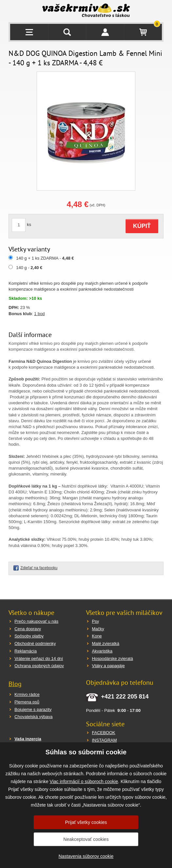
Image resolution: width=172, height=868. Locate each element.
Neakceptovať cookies (86, 839)
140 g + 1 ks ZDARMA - (45, 258)
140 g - (29, 268)
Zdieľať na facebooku (39, 568)
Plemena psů (27, 702)
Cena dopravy (28, 629)
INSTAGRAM (104, 740)
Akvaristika (102, 651)
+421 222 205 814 (125, 697)
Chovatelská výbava (33, 717)
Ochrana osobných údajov (39, 666)
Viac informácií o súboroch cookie (84, 781)
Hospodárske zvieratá (112, 659)
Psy (95, 621)
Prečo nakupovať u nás (36, 621)
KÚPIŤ (142, 226)
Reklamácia (26, 651)
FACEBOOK (104, 733)
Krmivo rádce (27, 694)
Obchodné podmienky (35, 643)
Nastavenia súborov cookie (86, 856)
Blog (15, 684)
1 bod (39, 314)
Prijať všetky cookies (86, 822)
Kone (97, 636)
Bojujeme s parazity (33, 709)
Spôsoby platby (29, 636)
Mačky (98, 629)
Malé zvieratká (106, 643)
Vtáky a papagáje (108, 666)
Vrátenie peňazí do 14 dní (39, 659)
